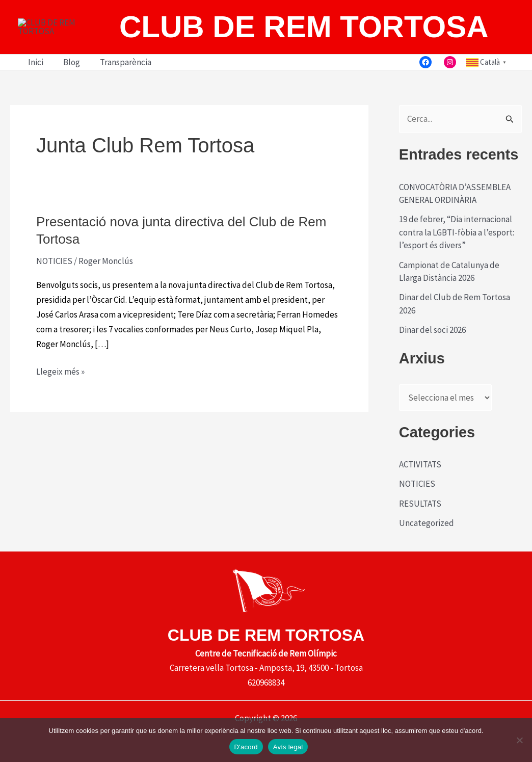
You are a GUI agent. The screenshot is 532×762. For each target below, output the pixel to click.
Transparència (119, 91)
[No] (519, 740)
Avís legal (288, 747)
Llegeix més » (60, 401)
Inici (34, 91)
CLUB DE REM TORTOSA (304, 41)
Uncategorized (427, 552)
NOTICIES (54, 290)
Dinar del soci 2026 (432, 359)
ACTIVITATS (420, 493)
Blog (68, 91)
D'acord (246, 747)
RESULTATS (420, 532)
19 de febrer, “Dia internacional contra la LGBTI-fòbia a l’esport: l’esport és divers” (457, 261)
